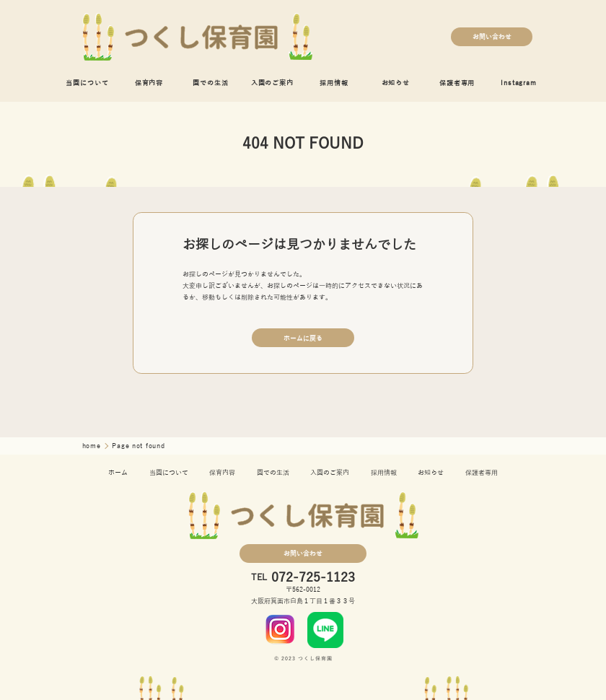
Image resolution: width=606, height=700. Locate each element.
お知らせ (396, 83)
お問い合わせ (492, 37)
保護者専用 (457, 83)
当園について (87, 83)
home (93, 446)
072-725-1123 (313, 578)
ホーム (118, 473)
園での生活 (210, 83)
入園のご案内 (272, 83)
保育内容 (149, 83)
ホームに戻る (303, 338)
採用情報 (334, 83)
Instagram (518, 83)
